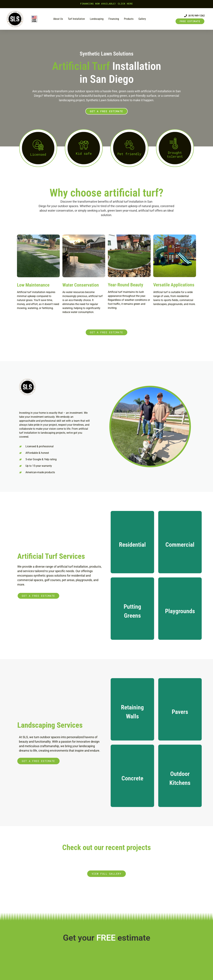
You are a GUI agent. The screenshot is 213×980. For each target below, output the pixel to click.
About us (58, 19)
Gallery (142, 19)
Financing (114, 19)
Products (129, 19)
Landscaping (97, 19)
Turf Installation (76, 19)
